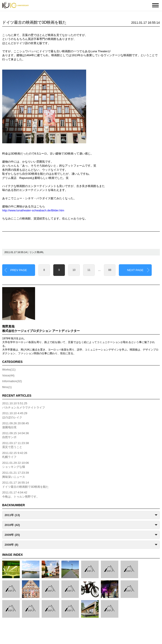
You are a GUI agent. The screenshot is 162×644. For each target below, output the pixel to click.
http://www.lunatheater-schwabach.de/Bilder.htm (33, 210)
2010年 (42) (12, 525)
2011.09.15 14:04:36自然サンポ (16, 435)
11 (89, 270)
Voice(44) (8, 375)
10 (74, 270)
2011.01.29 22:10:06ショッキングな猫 (16, 465)
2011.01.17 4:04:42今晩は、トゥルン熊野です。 (21, 495)
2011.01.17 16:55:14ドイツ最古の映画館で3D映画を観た (25, 485)
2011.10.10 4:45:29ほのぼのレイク (15, 415)
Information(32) (12, 381)
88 (110, 270)
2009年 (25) (12, 535)
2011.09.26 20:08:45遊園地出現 (16, 425)
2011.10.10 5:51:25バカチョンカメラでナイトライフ (24, 405)
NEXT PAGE (135, 270)
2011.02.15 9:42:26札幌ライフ (15, 455)
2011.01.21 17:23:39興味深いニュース (16, 475)
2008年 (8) (11, 545)
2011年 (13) (12, 515)
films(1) (7, 387)
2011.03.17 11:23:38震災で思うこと (16, 445)
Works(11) (9, 370)
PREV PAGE (19, 270)
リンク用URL (37, 252)
